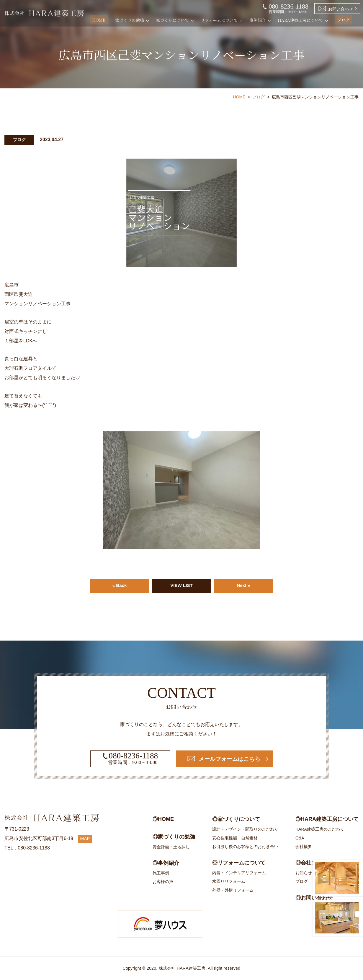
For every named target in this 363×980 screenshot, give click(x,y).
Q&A (300, 838)
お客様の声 (163, 882)
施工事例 (161, 873)
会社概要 (304, 847)
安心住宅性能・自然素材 (235, 838)
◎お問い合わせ (314, 898)
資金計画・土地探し (171, 847)
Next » (243, 586)
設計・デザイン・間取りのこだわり (245, 829)
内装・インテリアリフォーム (239, 873)
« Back (120, 586)
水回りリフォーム (229, 881)
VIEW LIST (181, 586)
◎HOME (163, 819)
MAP (85, 838)
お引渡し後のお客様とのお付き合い (245, 847)
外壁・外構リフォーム (233, 890)
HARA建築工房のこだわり (320, 829)
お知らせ (304, 873)
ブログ (345, 20)
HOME (105, 20)
